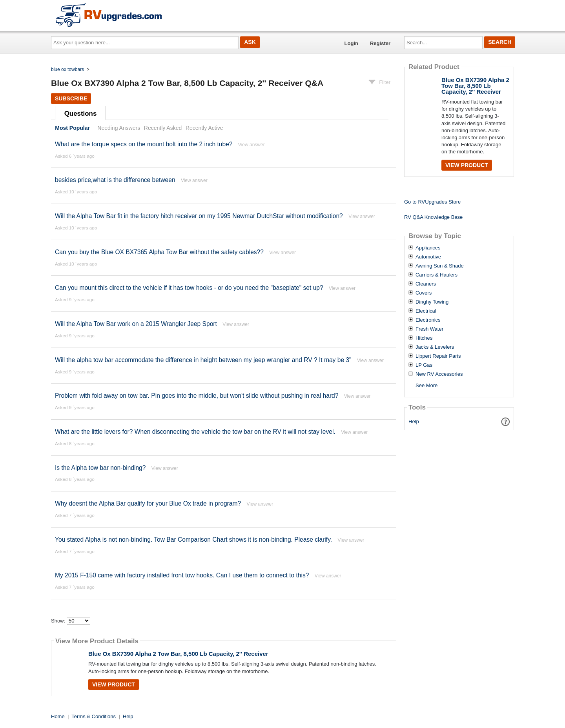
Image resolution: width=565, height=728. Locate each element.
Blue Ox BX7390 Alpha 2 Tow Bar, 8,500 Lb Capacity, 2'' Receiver (178, 654)
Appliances (428, 248)
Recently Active (204, 128)
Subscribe (71, 98)
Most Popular (72, 128)
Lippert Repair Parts (438, 356)
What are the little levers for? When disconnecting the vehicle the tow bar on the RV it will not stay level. (195, 432)
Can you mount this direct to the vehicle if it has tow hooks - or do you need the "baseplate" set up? (189, 288)
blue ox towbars (67, 69)
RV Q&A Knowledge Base (433, 217)
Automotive (428, 257)
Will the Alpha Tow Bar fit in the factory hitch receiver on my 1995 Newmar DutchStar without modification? (199, 216)
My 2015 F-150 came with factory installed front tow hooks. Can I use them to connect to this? (182, 575)
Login (351, 43)
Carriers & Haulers (437, 275)
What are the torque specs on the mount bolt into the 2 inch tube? (144, 144)
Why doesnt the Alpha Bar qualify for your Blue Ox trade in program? (148, 503)
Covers (424, 293)
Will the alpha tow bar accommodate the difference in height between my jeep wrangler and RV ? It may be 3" (203, 360)
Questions (81, 114)
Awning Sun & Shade (440, 266)
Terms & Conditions (94, 716)
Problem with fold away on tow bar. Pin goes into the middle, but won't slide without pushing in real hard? (197, 396)
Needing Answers (119, 128)
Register (380, 43)
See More (426, 385)
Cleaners (426, 284)
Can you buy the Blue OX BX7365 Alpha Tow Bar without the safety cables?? (159, 252)
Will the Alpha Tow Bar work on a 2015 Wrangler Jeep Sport (136, 324)
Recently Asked (163, 128)
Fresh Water (429, 329)
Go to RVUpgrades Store (432, 202)
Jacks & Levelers (435, 347)
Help (414, 421)
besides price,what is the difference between (115, 180)
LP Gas (424, 365)
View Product (114, 684)
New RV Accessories (439, 374)
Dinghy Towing (432, 302)
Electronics (428, 320)
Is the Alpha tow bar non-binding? (100, 468)
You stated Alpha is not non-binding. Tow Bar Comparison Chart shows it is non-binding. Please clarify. (193, 540)
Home (58, 716)
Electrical (426, 311)
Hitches (424, 338)
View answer (252, 145)
